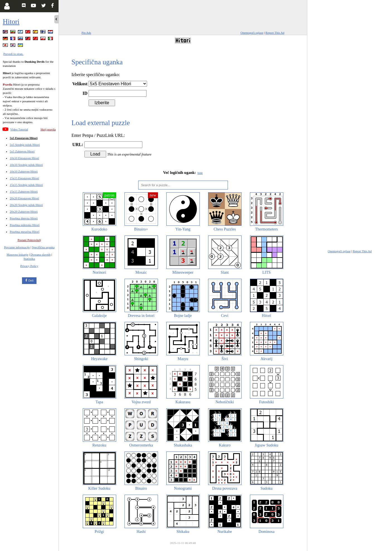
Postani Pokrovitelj (29, 240)
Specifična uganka (43, 247)
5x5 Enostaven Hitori (24, 138)
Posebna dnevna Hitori (24, 218)
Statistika (29, 259)
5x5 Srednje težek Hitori (25, 145)
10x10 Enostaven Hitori (24, 158)
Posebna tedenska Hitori (25, 225)
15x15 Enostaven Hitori (24, 178)
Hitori (11, 22)
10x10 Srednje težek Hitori (26, 165)
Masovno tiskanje (18, 254)
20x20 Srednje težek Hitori (26, 205)
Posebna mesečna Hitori (25, 232)
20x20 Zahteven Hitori (24, 212)
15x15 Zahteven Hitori (24, 191)
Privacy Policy (29, 266)
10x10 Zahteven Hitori (24, 171)
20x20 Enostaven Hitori (24, 198)
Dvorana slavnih (40, 254)
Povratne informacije (17, 247)
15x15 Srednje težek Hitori (26, 185)
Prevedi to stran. (13, 54)
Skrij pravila (48, 129)
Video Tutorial (19, 129)
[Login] (7, 6)
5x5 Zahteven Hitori (22, 151)
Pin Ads (87, 33)
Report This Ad (275, 33)
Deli (31, 280)
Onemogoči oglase (252, 33)
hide (200, 173)
